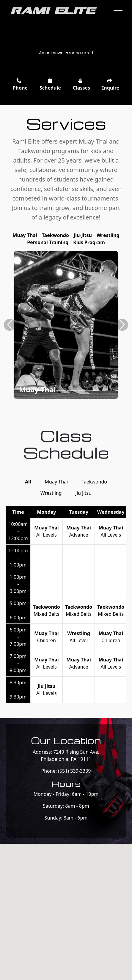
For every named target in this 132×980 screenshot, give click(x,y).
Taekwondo (55, 235)
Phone (20, 85)
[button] (10, 325)
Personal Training (48, 242)
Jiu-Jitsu (83, 235)
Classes (81, 85)
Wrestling (108, 235)
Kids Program (89, 242)
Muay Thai (25, 235)
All (28, 482)
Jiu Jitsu (84, 493)
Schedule (50, 85)
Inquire (111, 85)
